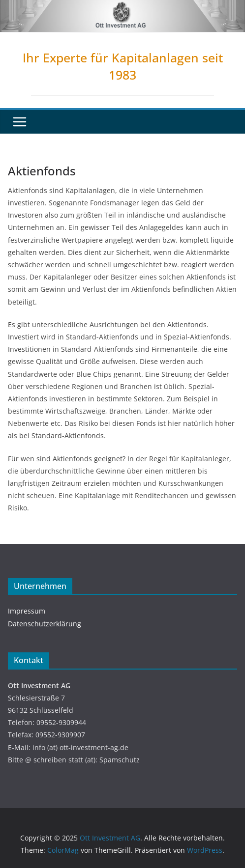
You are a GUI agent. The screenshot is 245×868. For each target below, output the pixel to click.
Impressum (27, 611)
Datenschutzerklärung (45, 624)
